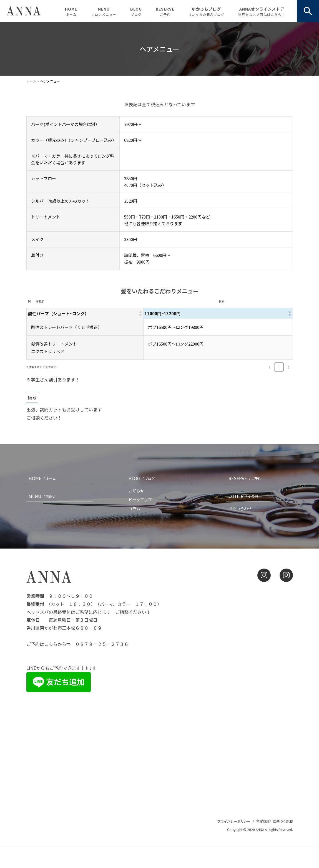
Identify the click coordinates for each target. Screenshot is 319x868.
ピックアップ (140, 500)
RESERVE (165, 11)
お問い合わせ (240, 509)
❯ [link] (288, 367)
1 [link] (279, 367)
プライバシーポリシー (234, 821)
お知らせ (136, 491)
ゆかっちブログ (206, 11)
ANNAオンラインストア (262, 11)
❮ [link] (270, 367)
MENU (104, 11)
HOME (71, 11)
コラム (134, 509)
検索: (222, 301)
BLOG (136, 11)
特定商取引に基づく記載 (275, 821)
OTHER (244, 496)
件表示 (40, 301)
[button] (170, 313)
